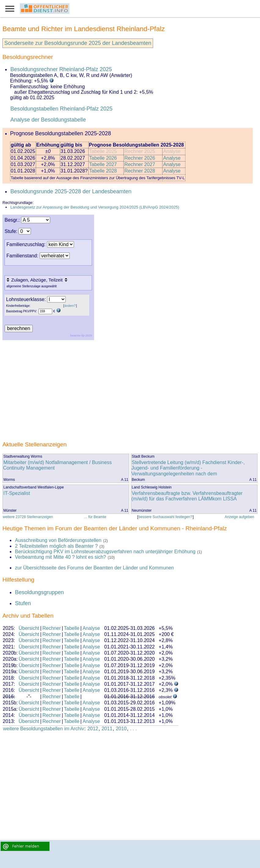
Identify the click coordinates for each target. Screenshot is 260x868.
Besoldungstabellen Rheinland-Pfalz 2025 (61, 109)
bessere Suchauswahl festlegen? (165, 517)
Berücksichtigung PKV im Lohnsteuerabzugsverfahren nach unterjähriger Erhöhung (105, 552)
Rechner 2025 (140, 151)
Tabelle (72, 628)
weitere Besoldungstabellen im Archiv (44, 729)
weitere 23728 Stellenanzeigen (28, 517)
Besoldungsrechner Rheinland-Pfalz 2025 (61, 69)
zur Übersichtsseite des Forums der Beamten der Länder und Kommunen (94, 568)
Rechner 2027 (140, 164)
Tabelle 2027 (103, 164)
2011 (107, 729)
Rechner (52, 628)
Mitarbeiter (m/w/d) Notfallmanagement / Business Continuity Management (57, 465)
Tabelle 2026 (103, 158)
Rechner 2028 (140, 171)
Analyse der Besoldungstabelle (48, 120)
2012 (93, 729)
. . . (133, 729)
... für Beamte (95, 517)
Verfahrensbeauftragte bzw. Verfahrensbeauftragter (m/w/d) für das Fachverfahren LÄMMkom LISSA (187, 496)
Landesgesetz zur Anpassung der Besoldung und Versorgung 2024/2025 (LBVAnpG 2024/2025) (95, 207)
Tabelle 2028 (103, 171)
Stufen (23, 603)
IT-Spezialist (17, 493)
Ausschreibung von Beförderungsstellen (58, 540)
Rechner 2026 (140, 158)
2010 (121, 729)
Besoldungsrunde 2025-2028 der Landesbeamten (71, 191)
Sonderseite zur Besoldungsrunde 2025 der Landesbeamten (78, 43)
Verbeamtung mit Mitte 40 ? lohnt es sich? (61, 557)
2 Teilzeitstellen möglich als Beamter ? (56, 546)
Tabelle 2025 (103, 151)
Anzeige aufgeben (239, 517)
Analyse (172, 151)
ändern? (70, 306)
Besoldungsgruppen (39, 592)
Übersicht (29, 628)
